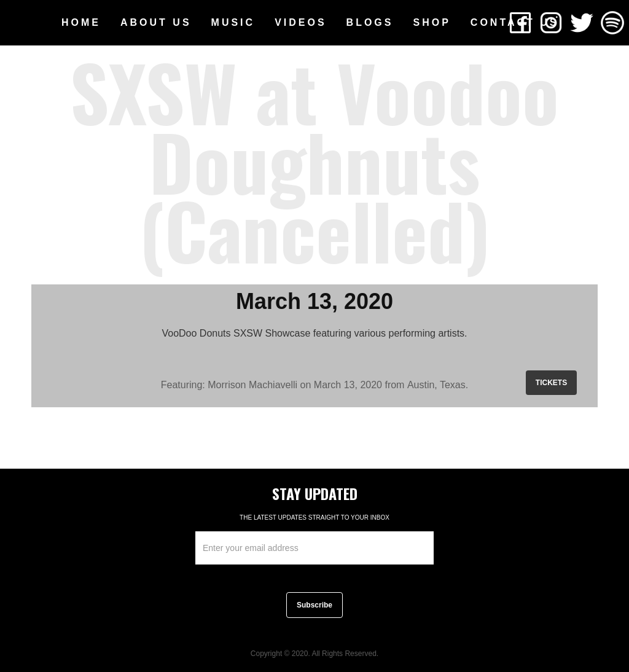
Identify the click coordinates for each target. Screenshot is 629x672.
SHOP (432, 22)
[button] (156, 23)
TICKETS (551, 383)
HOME (81, 22)
